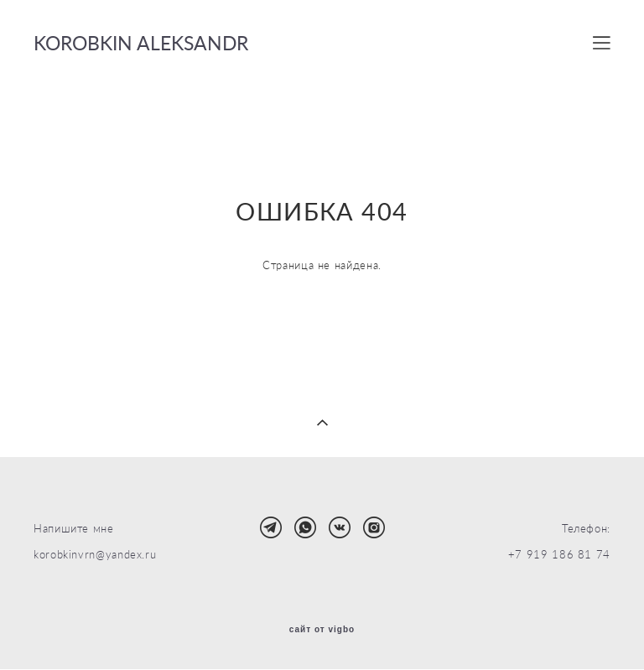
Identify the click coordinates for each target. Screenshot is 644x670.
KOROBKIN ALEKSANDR (141, 43)
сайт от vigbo (322, 630)
